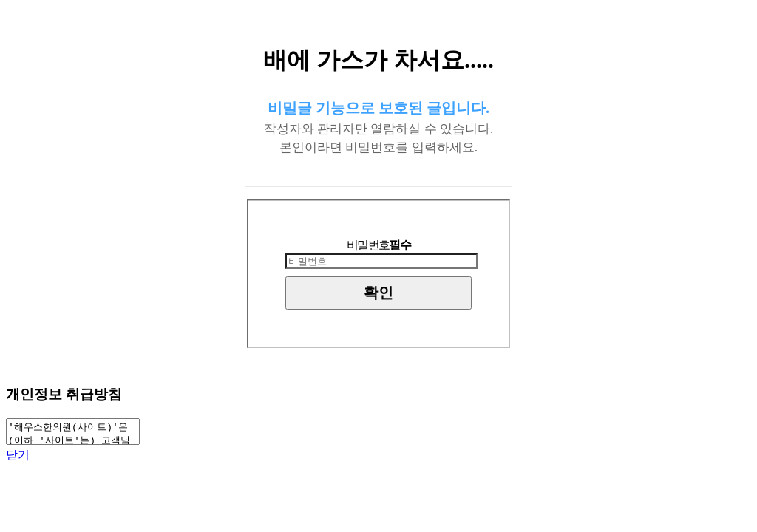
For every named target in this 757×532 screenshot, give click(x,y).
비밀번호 (378, 245)
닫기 (18, 459)
